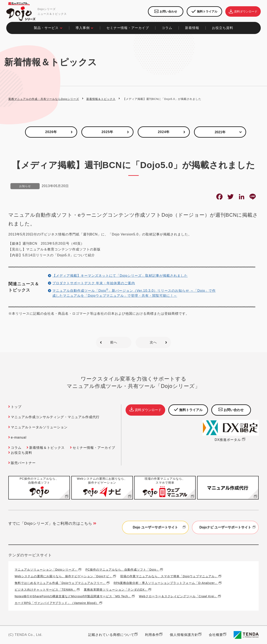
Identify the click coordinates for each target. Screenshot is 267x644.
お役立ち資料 (21, 453)
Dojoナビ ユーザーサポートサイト (228, 527)
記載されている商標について (111, 635)
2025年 (108, 132)
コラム (16, 448)
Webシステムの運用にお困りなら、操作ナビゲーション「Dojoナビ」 (64, 576)
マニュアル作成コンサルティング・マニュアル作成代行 (55, 417)
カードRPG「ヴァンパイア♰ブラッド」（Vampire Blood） (57, 603)
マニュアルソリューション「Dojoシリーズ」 (46, 569)
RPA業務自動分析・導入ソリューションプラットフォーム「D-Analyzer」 (166, 583)
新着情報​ (192, 28)
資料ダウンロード (243, 11)
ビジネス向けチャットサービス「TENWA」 (45, 589)
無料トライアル (204, 12)
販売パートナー (23, 463)
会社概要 (216, 635)
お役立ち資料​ (223, 28)
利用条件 (152, 635)
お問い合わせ (166, 11)
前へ (114, 342)
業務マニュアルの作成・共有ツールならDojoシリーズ (44, 99)
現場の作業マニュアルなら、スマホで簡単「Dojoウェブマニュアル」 (169, 576)
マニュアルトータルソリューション (39, 427)
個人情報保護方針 (184, 635)
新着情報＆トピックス (101, 99)
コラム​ (167, 28)
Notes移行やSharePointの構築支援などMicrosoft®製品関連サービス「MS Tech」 (73, 596)
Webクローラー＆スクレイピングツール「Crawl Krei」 (178, 596)
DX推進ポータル (230, 440)
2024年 (164, 132)
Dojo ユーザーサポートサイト (160, 527)
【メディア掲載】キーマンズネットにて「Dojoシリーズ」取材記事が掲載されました (120, 276)
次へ (153, 342)
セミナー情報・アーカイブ (128, 28)
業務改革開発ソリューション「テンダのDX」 (116, 589)
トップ (16, 407)
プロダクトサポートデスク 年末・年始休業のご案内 (94, 283)
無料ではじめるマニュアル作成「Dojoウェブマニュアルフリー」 (60, 583)
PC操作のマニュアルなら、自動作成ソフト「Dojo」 (122, 569)
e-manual (19, 437)
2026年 (51, 132)
